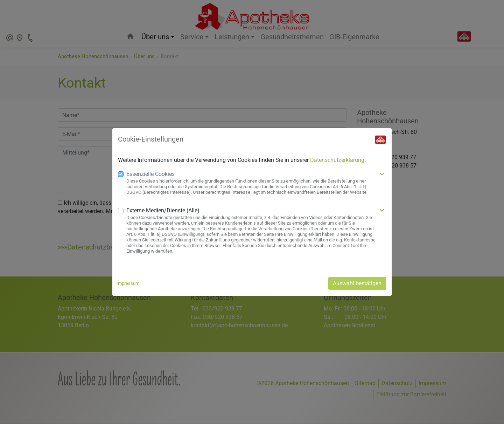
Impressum (128, 283)
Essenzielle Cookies (150, 174)
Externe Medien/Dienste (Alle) (163, 210)
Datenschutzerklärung (337, 160)
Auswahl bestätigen (357, 283)
